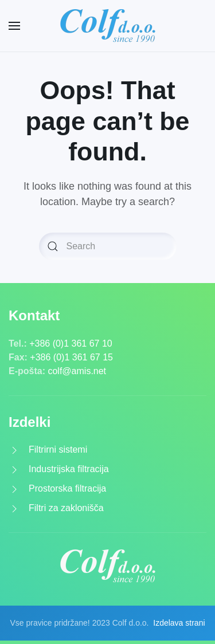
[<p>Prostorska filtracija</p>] (14, 488)
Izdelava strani (179, 623)
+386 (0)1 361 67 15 (71, 357)
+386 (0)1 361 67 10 (71, 343)
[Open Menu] (14, 26)
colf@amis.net (77, 371)
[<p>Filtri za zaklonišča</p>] (14, 508)
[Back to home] (108, 26)
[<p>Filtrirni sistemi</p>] (14, 449)
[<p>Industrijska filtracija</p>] (14, 469)
